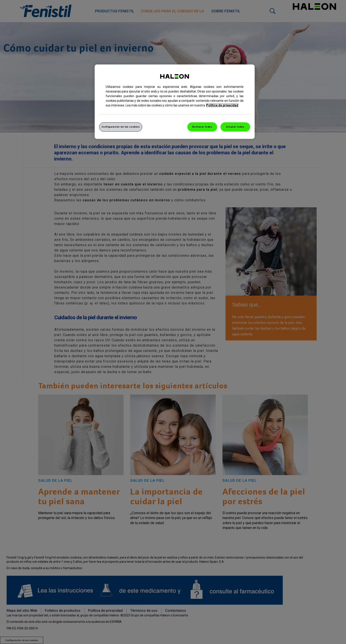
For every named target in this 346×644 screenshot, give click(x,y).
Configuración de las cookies (121, 127)
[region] (175, 102)
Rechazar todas (202, 127)
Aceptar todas (235, 127)
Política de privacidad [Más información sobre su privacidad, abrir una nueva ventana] (222, 105)
